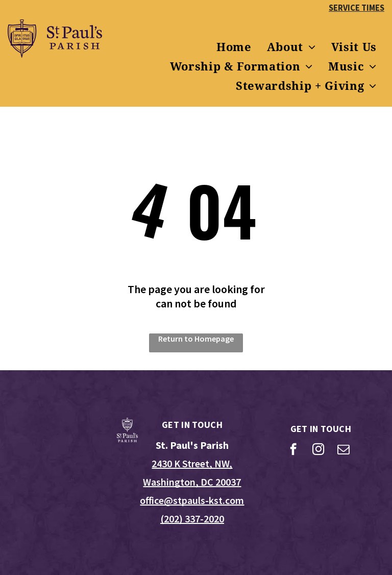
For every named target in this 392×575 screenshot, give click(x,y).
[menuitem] (234, 47)
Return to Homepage (196, 339)
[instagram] (318, 450)
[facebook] (293, 450)
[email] (343, 450)
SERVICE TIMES (357, 8)
